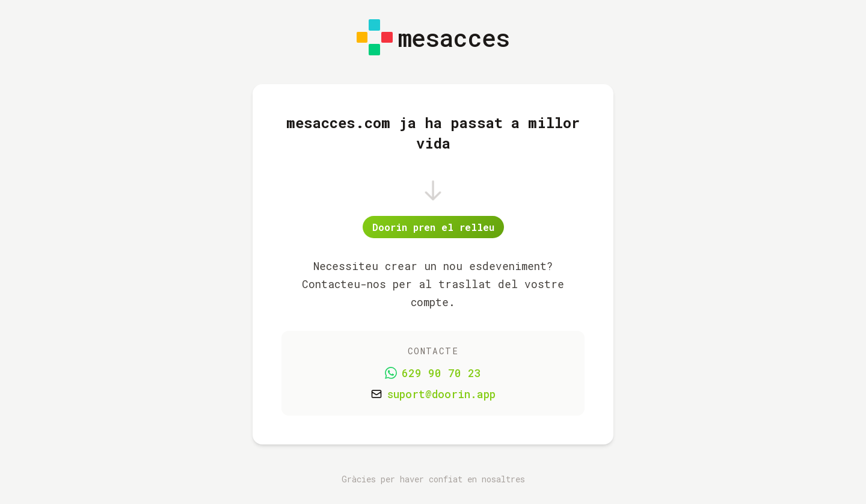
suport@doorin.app (441, 394)
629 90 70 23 (441, 373)
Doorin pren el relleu (433, 227)
